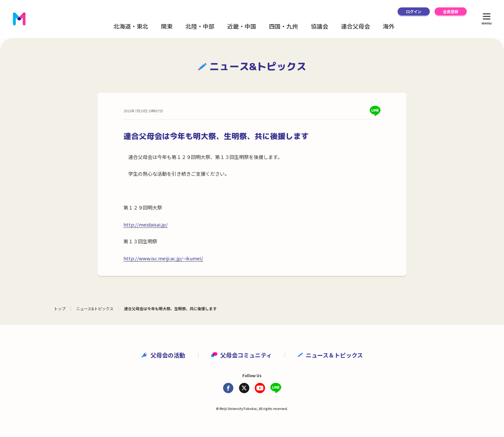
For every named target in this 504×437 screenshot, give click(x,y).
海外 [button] (389, 26)
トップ (60, 308)
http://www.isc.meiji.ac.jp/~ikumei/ (163, 258)
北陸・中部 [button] (200, 26)
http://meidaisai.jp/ (146, 224)
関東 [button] (167, 26)
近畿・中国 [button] (242, 26)
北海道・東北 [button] (131, 26)
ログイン (414, 11)
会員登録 (451, 11)
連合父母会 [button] (355, 26)
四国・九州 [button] (283, 26)
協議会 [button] (319, 26)
